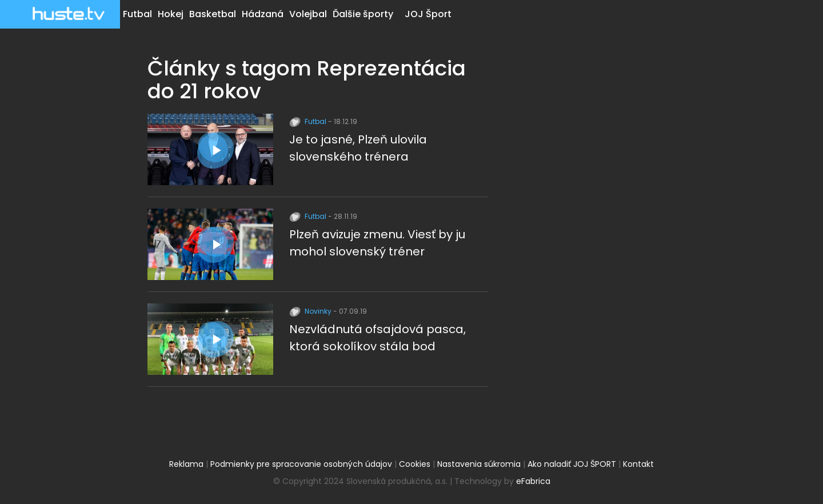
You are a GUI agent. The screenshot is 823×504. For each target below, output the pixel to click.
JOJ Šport (428, 14)
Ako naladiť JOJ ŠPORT (572, 464)
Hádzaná (263, 14)
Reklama (186, 464)
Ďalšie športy (363, 14)
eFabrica (533, 481)
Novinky (311, 311)
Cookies (415, 464)
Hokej (171, 14)
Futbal (137, 14)
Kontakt (638, 464)
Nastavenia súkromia (479, 464)
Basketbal (213, 14)
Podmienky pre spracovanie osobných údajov (301, 464)
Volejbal (308, 14)
